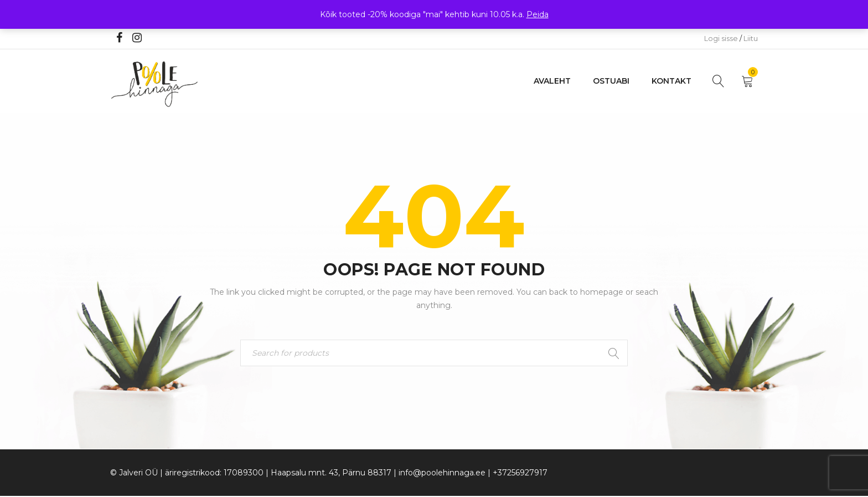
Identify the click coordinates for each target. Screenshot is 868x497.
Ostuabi (611, 81)
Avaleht (552, 81)
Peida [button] (538, 14)
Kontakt (671, 81)
